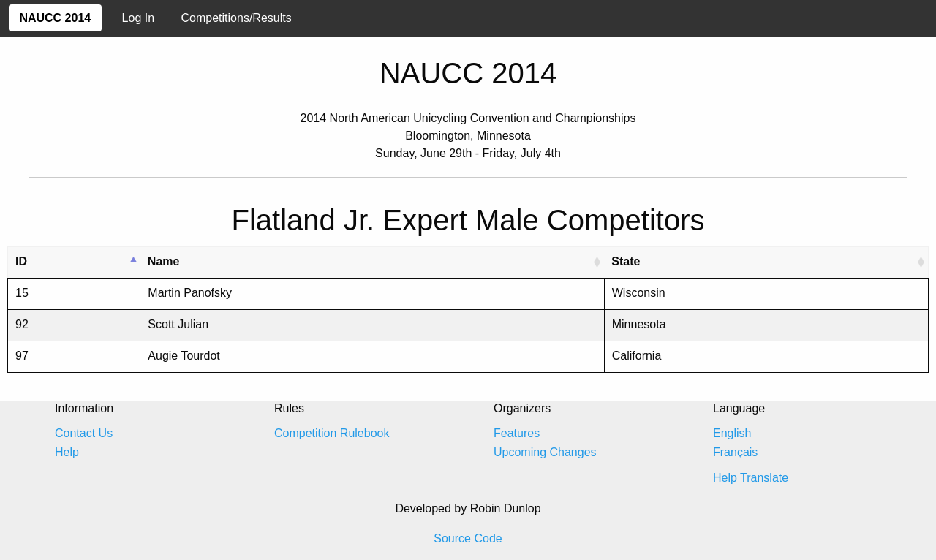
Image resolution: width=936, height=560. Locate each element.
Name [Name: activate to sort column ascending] (164, 261)
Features (517, 433)
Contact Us (84, 433)
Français (735, 452)
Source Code (468, 538)
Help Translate (751, 478)
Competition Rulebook (332, 433)
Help (67, 452)
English (732, 433)
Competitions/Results (237, 18)
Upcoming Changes (545, 452)
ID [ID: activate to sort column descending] (21, 261)
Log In (138, 18)
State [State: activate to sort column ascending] (626, 261)
